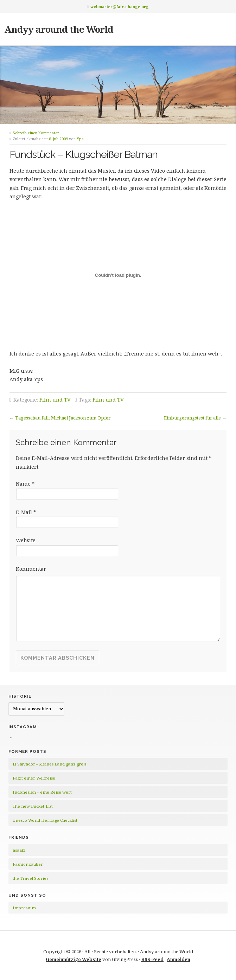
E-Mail (26, 512)
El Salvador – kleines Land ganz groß (49, 764)
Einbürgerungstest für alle (192, 418)
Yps (80, 139)
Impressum (24, 908)
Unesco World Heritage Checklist (45, 820)
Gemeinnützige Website (74, 959)
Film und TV (55, 400)
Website (26, 540)
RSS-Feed (152, 959)
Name (25, 484)
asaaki (19, 850)
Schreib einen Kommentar (36, 133)
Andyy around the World (59, 29)
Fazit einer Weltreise (34, 778)
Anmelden (178, 959)
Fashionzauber (28, 864)
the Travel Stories (30, 878)
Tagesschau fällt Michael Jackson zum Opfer (63, 418)
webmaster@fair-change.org (120, 7)
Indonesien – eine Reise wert (42, 792)
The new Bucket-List (33, 806)
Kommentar (31, 569)
